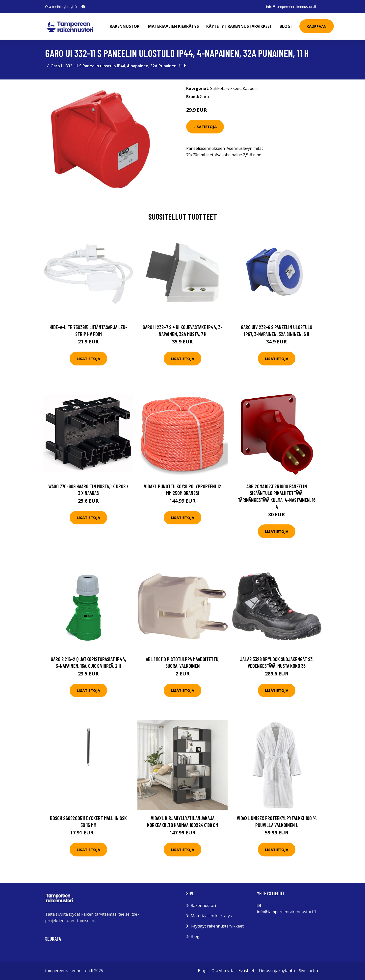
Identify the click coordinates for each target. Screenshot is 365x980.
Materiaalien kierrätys (173, 26)
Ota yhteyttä (223, 971)
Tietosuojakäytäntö (277, 971)
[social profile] (83, 7)
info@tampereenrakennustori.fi (291, 7)
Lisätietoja (205, 127)
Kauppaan (317, 26)
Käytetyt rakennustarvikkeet (239, 26)
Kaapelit (250, 88)
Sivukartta (308, 971)
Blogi (286, 26)
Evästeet (246, 971)
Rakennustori (125, 26)
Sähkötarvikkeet (225, 88)
